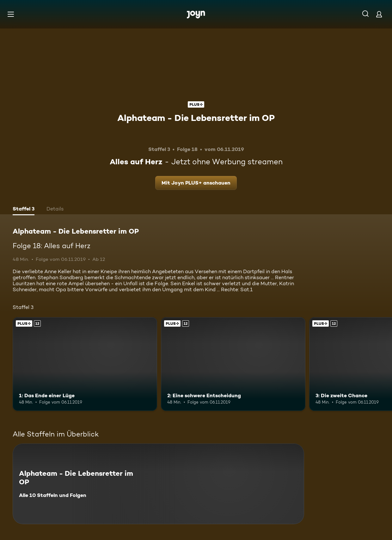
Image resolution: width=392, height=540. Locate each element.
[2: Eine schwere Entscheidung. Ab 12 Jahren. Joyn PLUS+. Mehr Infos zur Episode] (233, 364)
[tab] (24, 210)
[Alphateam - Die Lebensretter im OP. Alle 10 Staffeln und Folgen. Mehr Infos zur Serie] (158, 484)
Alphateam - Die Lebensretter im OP (196, 118)
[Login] (379, 14)
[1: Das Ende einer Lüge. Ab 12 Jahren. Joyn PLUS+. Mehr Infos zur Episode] (85, 364)
